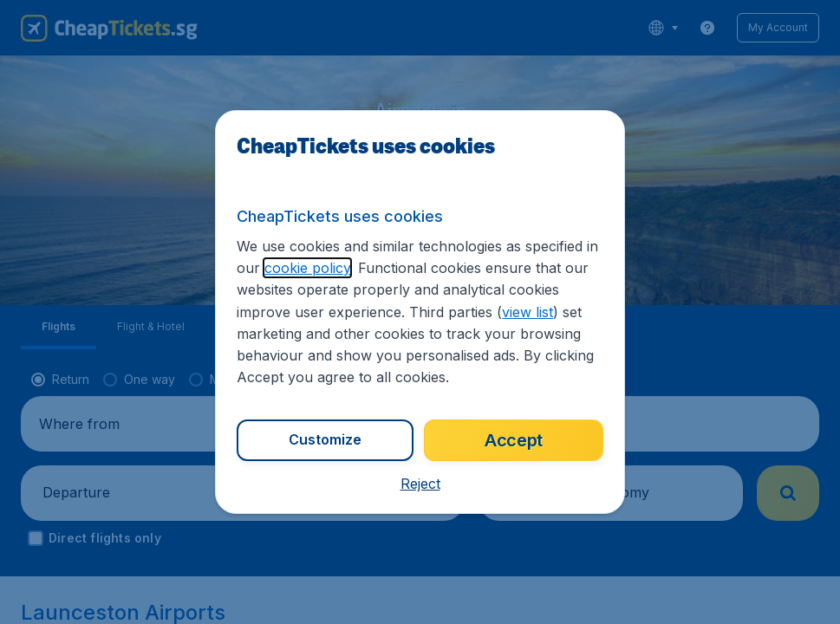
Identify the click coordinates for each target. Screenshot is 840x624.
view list (527, 312)
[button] (420, 484)
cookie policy (307, 268)
